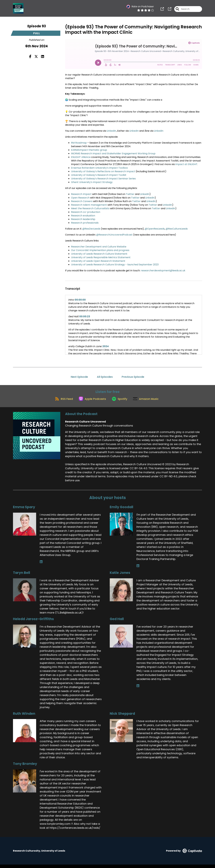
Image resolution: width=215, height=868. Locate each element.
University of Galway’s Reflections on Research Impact (103, 171)
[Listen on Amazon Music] (148, 402)
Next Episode (79, 377)
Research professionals (85, 223)
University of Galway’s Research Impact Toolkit (99, 175)
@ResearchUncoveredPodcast (114, 235)
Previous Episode (133, 377)
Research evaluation (83, 216)
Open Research (80, 198)
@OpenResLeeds (155, 229)
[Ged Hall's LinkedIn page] (138, 689)
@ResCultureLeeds (177, 229)
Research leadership (83, 219)
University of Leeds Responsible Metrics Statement (101, 257)
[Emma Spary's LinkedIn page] (41, 565)
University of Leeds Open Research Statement (98, 261)
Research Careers (82, 201)
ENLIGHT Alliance (81, 157)
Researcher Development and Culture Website (99, 247)
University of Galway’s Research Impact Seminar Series (103, 179)
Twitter (130, 194)
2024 (106, 346)
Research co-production (86, 212)
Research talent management (89, 205)
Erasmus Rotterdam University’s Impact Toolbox (99, 168)
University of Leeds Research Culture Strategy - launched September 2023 (115, 265)
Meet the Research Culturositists (90, 208)
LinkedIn (111, 131)
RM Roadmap (79, 143)
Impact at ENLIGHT (186, 164)
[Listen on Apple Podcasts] (91, 402)
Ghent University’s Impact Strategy (92, 182)
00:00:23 (85, 316)
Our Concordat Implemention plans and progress (100, 250)
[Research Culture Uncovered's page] (162, 10)
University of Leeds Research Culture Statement (99, 254)
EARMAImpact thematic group (89, 150)
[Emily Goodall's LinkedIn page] (138, 569)
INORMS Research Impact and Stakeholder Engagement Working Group (113, 153)
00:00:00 (80, 300)
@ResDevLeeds (91, 229)
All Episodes (105, 377)
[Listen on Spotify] (120, 402)
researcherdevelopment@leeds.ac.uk (163, 271)
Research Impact (81, 194)
